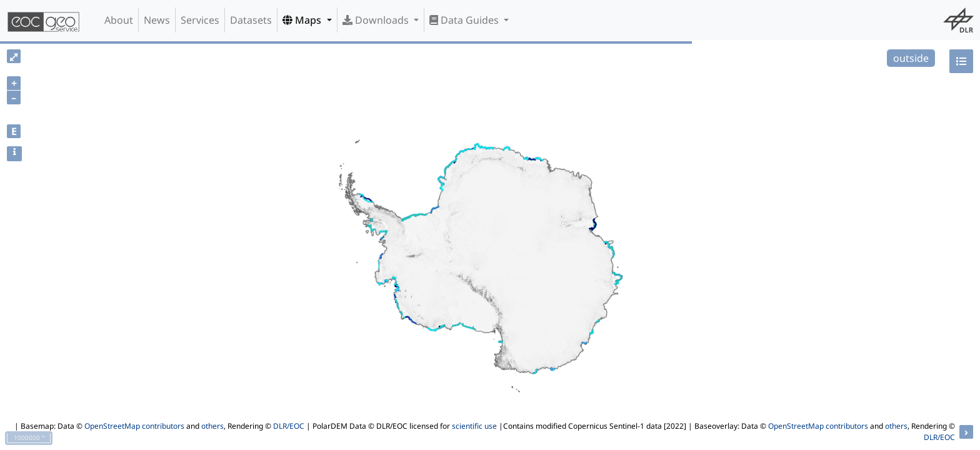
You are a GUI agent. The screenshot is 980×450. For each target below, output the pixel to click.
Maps (303, 20)
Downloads (377, 20)
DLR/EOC (289, 426)
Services (200, 20)
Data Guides (465, 20)
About (119, 20)
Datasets (251, 20)
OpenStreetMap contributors (134, 426)
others (212, 426)
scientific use (474, 426)
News (157, 20)
